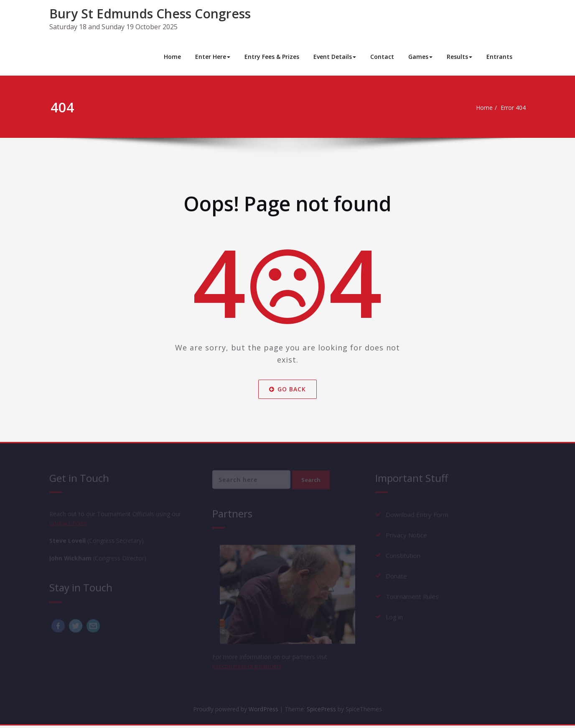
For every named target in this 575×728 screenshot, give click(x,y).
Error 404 (512, 108)
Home (172, 57)
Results (459, 57)
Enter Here (213, 57)
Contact (382, 57)
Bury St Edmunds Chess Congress (150, 14)
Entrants (499, 57)
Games (420, 57)
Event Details (335, 57)
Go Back (287, 389)
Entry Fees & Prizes (272, 57)
